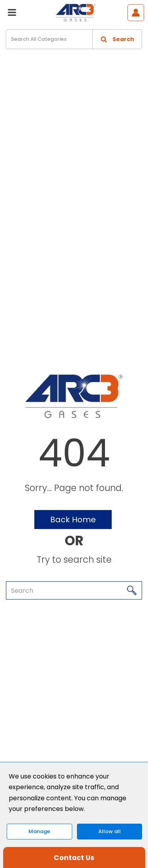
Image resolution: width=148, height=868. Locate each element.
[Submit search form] (117, 39)
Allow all (110, 831)
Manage (39, 831)
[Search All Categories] (74, 39)
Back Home (73, 520)
